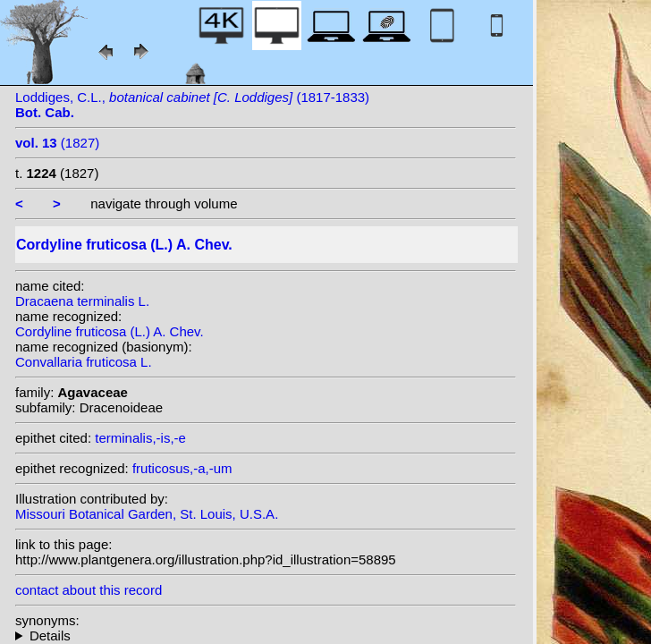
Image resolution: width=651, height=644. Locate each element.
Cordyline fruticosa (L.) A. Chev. (110, 331)
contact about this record (89, 590)
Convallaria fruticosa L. (84, 362)
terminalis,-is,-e (140, 438)
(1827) (57, 143)
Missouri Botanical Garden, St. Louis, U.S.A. (147, 514)
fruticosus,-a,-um (182, 468)
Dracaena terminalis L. (82, 301)
